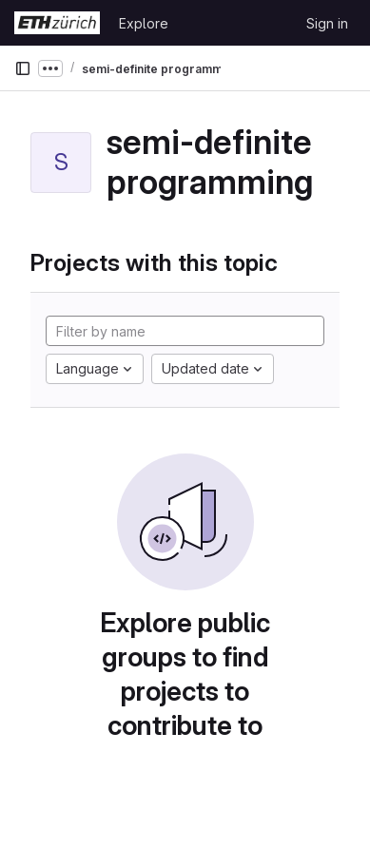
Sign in (327, 23)
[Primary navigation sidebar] (23, 68)
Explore (144, 23)
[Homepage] (57, 23)
